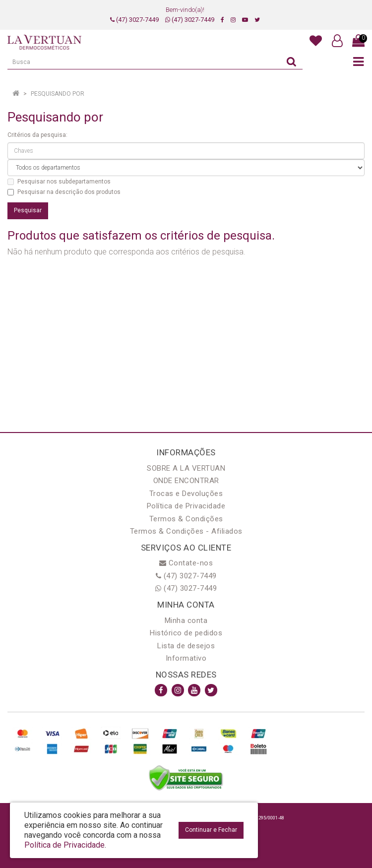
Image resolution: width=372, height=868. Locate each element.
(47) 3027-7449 (134, 20)
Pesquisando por (58, 94)
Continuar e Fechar (211, 830)
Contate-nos (186, 563)
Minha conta (186, 620)
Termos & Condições (186, 519)
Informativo (186, 658)
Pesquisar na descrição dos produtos (64, 192)
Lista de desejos (186, 646)
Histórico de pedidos (186, 633)
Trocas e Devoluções (186, 494)
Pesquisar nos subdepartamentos (59, 182)
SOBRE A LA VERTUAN (186, 468)
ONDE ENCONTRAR (186, 481)
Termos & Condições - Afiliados (186, 531)
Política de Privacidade (186, 506)
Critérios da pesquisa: (37, 135)
